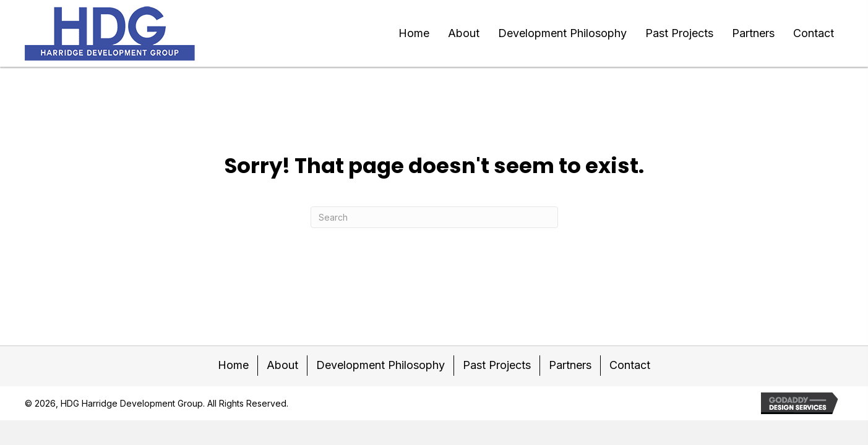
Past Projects (497, 365)
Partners (570, 365)
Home (233, 365)
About (282, 365)
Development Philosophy (380, 365)
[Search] (434, 217)
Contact (630, 365)
